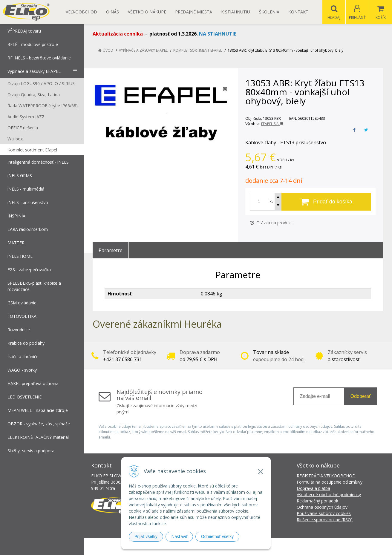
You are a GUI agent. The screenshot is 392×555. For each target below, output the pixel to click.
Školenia (269, 12)
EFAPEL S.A (272, 124)
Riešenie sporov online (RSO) (325, 520)
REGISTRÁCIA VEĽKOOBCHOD (326, 476)
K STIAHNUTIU (236, 12)
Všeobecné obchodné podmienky (329, 495)
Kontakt (298, 12)
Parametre (111, 250)
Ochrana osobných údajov (322, 507)
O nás (112, 12)
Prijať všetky (146, 536)
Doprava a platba (313, 488)
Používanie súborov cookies (324, 513)
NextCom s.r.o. (303, 546)
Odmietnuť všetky (218, 536)
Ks (271, 201)
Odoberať (361, 396)
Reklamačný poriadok (317, 501)
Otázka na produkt (271, 223)
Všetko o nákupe (147, 12)
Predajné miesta (194, 12)
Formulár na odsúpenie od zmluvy (330, 482)
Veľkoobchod (81, 12)
